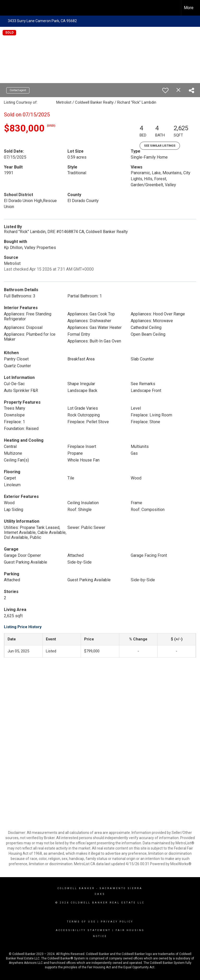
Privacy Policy (117, 922)
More (189, 8)
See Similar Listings (160, 146)
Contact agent (18, 90)
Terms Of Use (81, 922)
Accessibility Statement (83, 930)
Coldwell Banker (76, 888)
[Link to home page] (7, 8)
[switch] (165, 90)
